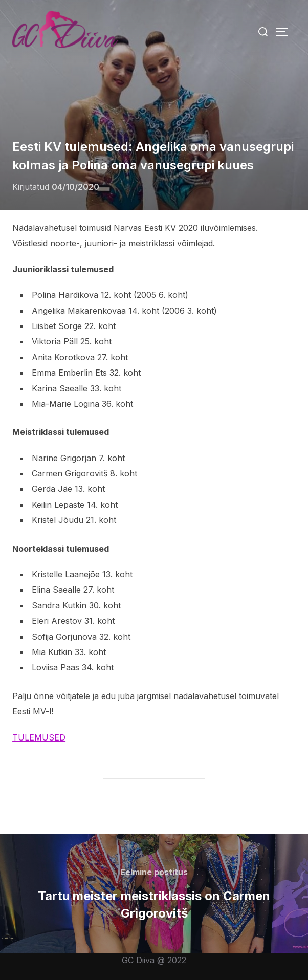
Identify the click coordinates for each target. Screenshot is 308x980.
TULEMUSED (39, 737)
